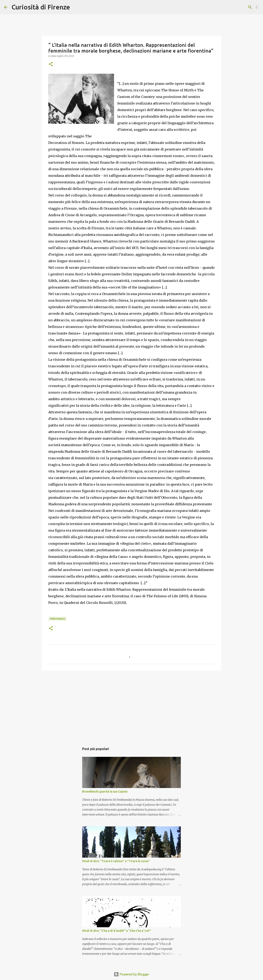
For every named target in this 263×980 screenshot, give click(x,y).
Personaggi (58, 619)
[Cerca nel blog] (238, 7)
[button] (51, 64)
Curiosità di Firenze (41, 7)
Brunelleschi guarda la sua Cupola (105, 792)
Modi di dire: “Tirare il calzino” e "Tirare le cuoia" (116, 861)
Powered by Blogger (131, 974)
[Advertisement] (131, 705)
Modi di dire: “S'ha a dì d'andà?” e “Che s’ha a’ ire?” (117, 931)
